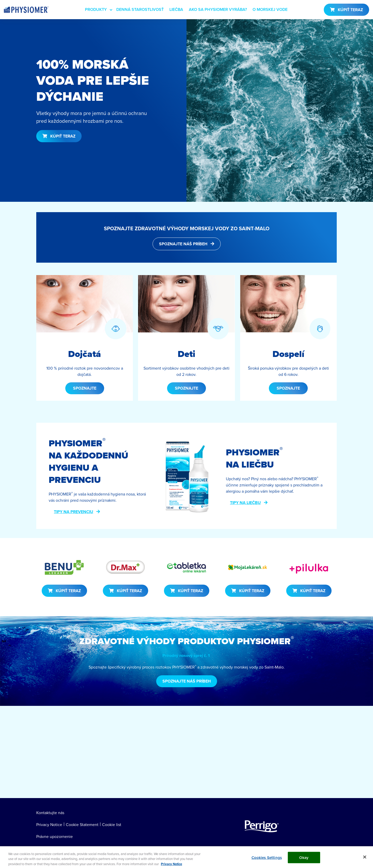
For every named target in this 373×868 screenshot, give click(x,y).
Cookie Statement (82, 824)
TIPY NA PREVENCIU (74, 512)
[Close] (365, 859)
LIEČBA (176, 9)
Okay (304, 860)
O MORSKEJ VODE (270, 9)
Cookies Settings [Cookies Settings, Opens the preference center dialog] (267, 860)
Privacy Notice (49, 824)
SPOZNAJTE (85, 388)
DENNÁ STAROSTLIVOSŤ (140, 9)
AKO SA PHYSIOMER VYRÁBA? (218, 9)
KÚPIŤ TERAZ (350, 10)
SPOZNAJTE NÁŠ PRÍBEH (183, 244)
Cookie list (112, 824)
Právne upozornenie (55, 836)
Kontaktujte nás (50, 813)
